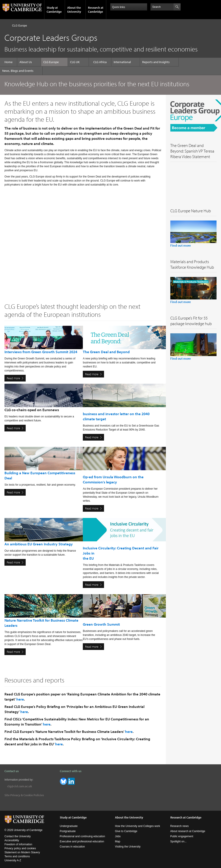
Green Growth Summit (101, 624)
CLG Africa (100, 62)
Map (118, 841)
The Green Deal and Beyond (106, 352)
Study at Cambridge (54, 10)
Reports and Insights (156, 62)
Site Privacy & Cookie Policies (24, 795)
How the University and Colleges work (138, 826)
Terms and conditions (17, 856)
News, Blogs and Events (18, 71)
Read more (13, 378)
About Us (26, 62)
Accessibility (12, 840)
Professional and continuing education (82, 836)
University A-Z (13, 860)
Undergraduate (69, 826)
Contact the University (18, 836)
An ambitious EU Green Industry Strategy (39, 544)
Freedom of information (18, 844)
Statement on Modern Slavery (22, 852)
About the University (74, 10)
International (122, 62)
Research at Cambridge (96, 10)
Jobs (118, 836)
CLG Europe (20, 26)
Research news (180, 826)
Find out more (181, 245)
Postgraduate (68, 831)
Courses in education (72, 847)
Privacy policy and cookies (20, 848)
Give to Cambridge (126, 831)
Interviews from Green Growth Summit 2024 (41, 352)
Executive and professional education (82, 841)
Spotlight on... (178, 841)
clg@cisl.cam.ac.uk (20, 786)
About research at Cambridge (188, 831)
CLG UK (75, 62)
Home (6, 26)
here (20, 699)
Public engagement (182, 836)
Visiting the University (128, 847)
